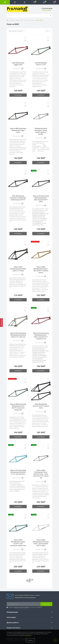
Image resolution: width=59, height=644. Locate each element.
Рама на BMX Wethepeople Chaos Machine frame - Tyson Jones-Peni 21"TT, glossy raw (41, 474)
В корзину (18, 95)
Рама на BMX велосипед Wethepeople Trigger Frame (18, 130)
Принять (30, 640)
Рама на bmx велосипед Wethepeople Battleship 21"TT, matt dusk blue (18, 472)
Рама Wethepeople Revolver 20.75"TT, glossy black (41, 406)
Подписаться (46, 604)
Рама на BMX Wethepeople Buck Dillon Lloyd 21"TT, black (18, 269)
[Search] (50, 16)
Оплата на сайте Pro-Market (22, 607)
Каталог (12, 20)
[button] (25, 2)
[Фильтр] (1, 323)
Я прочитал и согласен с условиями (25, 607)
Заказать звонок (47, 10)
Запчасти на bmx (30, 20)
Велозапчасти (20, 20)
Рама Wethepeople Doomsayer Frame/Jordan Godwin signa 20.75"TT (18, 198)
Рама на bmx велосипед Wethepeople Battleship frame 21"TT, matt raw (18, 335)
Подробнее (28, 635)
